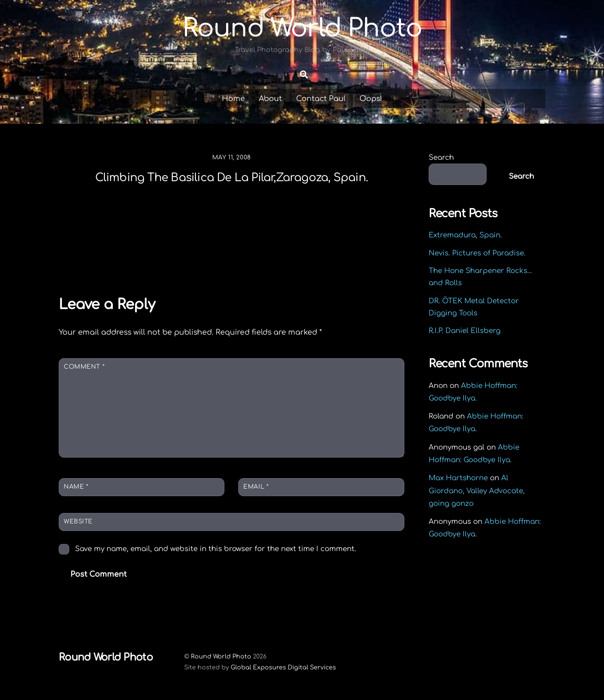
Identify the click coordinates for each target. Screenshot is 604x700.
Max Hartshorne (458, 478)
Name (76, 487)
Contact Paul (321, 99)
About (270, 99)
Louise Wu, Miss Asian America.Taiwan (122, 257)
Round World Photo (221, 657)
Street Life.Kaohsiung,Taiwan (327, 251)
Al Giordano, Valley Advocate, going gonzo (477, 491)
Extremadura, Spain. (465, 236)
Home (233, 99)
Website (78, 522)
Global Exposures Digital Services (283, 667)
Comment (84, 367)
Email (256, 487)
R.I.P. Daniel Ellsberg (465, 331)
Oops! (371, 99)
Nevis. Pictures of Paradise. (477, 253)
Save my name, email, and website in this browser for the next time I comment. (216, 549)
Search (441, 158)
